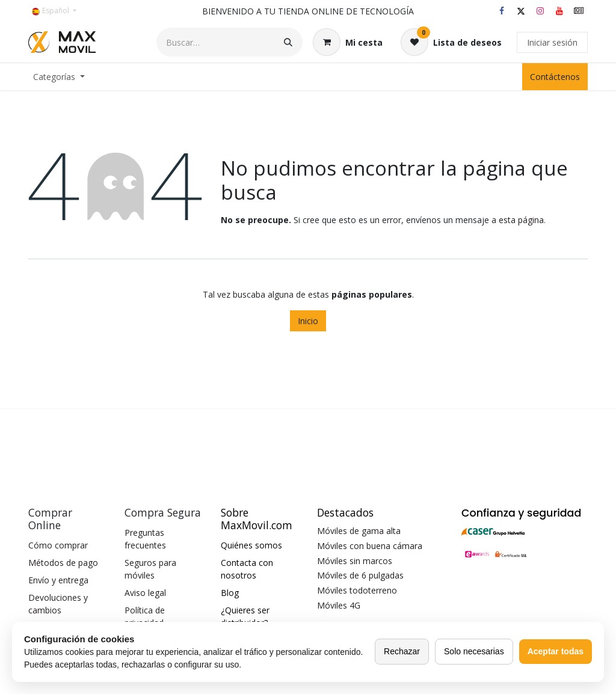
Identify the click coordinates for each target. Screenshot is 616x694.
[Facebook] (502, 11)
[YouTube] (559, 11)
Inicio (308, 321)
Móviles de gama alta (359, 531)
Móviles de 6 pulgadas (360, 575)
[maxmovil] (579, 11)
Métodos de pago (63, 563)
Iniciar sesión (552, 42)
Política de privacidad (145, 616)
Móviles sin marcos (355, 561)
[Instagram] (540, 11)
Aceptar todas (556, 651)
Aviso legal (145, 593)
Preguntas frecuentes (145, 539)
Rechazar (402, 651)
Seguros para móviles (150, 569)
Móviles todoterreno (357, 590)
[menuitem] (59, 77)
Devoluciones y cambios (58, 604)
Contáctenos (555, 77)
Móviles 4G (339, 605)
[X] (521, 11)
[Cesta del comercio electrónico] (348, 42)
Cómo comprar (58, 545)
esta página (521, 220)
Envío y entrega (58, 580)
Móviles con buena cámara (370, 546)
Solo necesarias (474, 651)
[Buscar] (288, 42)
